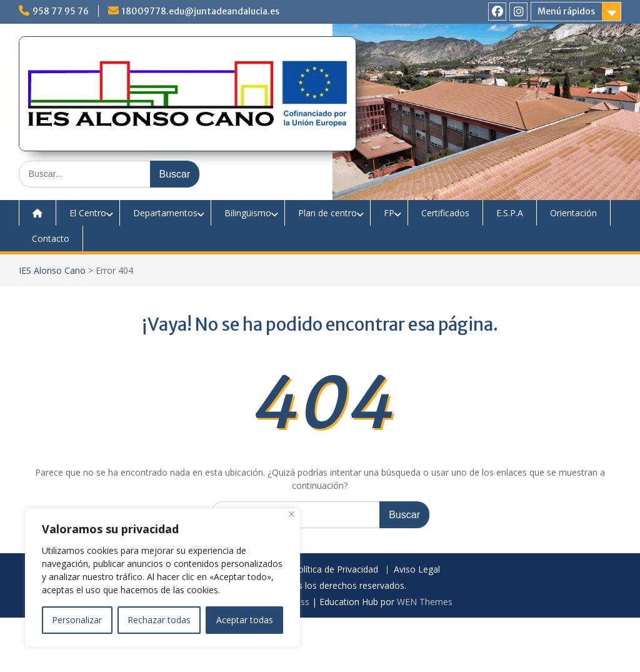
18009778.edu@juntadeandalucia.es (201, 11)
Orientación (573, 213)
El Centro (88, 213)
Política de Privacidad (335, 570)
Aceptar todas (245, 620)
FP (389, 213)
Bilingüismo (248, 213)
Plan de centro (327, 213)
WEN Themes (425, 602)
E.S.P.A (510, 213)
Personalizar (77, 620)
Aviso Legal (417, 570)
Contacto (51, 238)
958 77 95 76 (61, 11)
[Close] (292, 514)
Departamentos (165, 213)
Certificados (445, 213)
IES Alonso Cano (52, 270)
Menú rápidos (566, 11)
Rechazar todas (159, 620)
